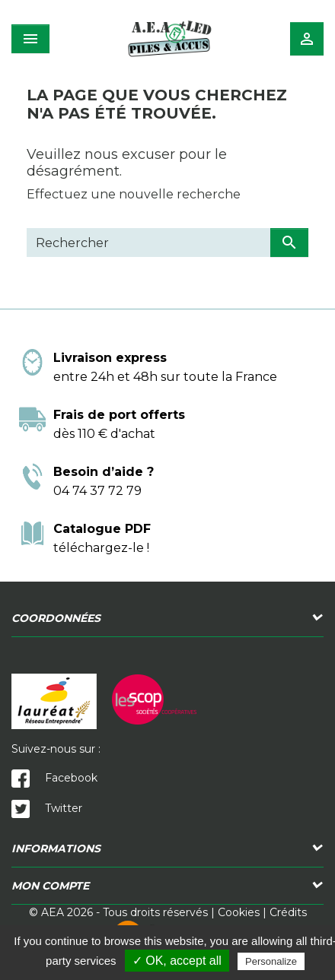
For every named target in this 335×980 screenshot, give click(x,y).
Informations (56, 848)
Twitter (47, 808)
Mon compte (50, 886)
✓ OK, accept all (177, 961)
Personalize (271, 961)
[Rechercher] (148, 243)
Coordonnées (56, 618)
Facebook (54, 778)
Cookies (239, 912)
